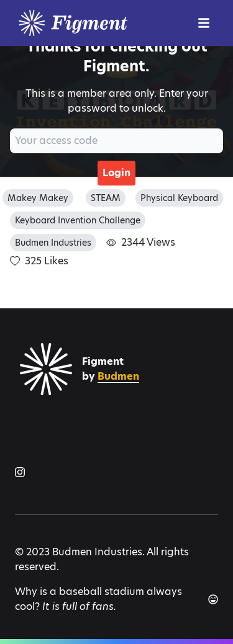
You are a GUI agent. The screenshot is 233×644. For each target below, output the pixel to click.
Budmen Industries (53, 243)
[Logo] (102, 23)
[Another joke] (213, 599)
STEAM (106, 198)
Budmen (118, 376)
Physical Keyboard (179, 198)
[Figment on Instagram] (20, 472)
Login (116, 173)
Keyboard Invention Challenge (78, 220)
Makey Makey (38, 198)
